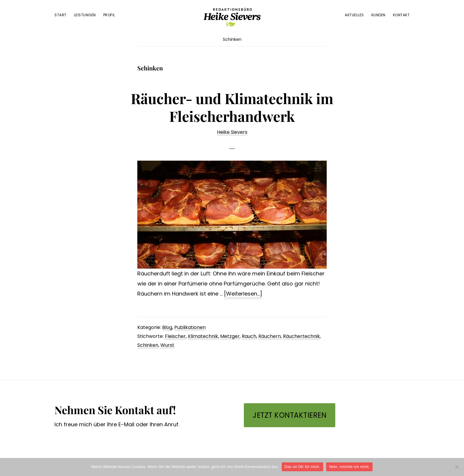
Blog (167, 327)
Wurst (167, 345)
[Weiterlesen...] (243, 294)
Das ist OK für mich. (303, 467)
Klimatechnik (203, 336)
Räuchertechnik (301, 336)
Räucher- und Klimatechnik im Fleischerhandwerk (232, 107)
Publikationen (190, 327)
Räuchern (270, 336)
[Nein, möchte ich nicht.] (457, 467)
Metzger (230, 336)
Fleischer (175, 336)
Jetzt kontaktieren (290, 415)
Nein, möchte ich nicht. (349, 467)
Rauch (249, 336)
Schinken (148, 345)
